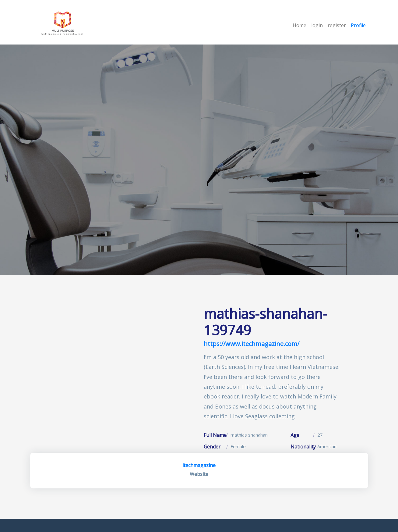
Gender (212, 447)
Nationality (303, 447)
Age (295, 435)
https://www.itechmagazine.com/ (252, 344)
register (337, 25)
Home (299, 25)
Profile (358, 25)
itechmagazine (199, 465)
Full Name (215, 435)
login (317, 25)
